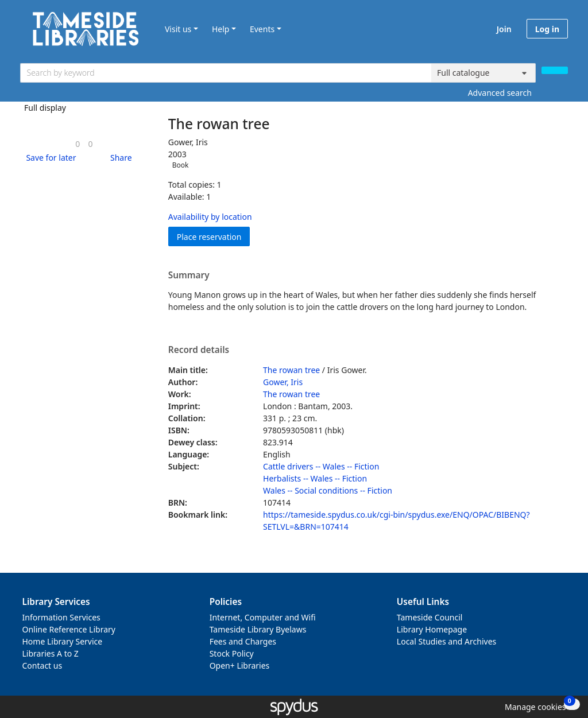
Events (262, 29)
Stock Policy (232, 653)
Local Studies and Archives (446, 641)
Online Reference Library (69, 629)
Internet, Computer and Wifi (263, 617)
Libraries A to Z (51, 653)
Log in (547, 29)
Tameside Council (430, 617)
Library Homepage (432, 629)
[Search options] (483, 73)
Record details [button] (199, 350)
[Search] (555, 70)
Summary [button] (189, 275)
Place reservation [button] (214, 236)
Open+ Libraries (240, 665)
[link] (78, 144)
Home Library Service (63, 641)
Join (504, 29)
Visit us (178, 29)
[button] (49, 158)
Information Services (61, 617)
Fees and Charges (243, 641)
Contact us (42, 665)
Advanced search (500, 93)
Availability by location (210, 217)
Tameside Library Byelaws (258, 629)
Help (221, 29)
